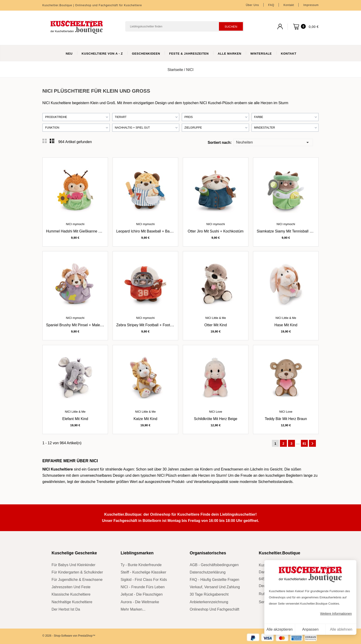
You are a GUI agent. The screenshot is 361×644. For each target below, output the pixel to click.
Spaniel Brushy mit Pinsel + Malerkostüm (80, 325)
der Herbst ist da (66, 609)
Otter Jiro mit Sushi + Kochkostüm (215, 231)
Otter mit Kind (216, 325)
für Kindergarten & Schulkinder (77, 572)
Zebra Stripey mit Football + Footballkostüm (152, 325)
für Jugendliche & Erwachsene (77, 580)
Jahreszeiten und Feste (71, 587)
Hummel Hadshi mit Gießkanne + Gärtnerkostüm (86, 231)
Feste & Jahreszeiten (189, 54)
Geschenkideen (146, 54)
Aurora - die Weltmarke (140, 602)
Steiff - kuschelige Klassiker (143, 572)
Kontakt (289, 5)
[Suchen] (185, 26)
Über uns (252, 5)
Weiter (312, 444)
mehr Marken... (133, 609)
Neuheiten (273, 142)
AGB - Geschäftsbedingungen (214, 565)
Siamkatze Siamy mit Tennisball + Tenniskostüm (296, 231)
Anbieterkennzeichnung (209, 602)
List (52, 141)
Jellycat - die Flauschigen (142, 594)
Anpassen (310, 629)
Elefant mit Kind (75, 419)
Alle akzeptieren (279, 629)
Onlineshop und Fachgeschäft (214, 609)
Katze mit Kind (145, 419)
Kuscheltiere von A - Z (102, 54)
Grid (45, 141)
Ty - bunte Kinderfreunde (141, 565)
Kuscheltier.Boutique (279, 553)
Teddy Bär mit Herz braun (286, 419)
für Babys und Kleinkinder (73, 565)
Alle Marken (230, 54)
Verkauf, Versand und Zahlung (215, 587)
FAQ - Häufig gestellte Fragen (214, 580)
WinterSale (261, 54)
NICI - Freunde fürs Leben (143, 587)
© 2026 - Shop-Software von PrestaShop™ (69, 636)
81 (304, 444)
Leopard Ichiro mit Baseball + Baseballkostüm (154, 231)
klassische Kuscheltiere (71, 594)
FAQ (271, 5)
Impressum (311, 5)
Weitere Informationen (336, 614)
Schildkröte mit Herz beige (216, 419)
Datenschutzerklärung (208, 572)
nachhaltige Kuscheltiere (72, 602)
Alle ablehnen (341, 629)
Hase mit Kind (286, 325)
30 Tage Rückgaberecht (209, 594)
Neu (69, 54)
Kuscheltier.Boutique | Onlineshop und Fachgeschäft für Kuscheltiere (92, 5)
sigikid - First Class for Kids (144, 580)
